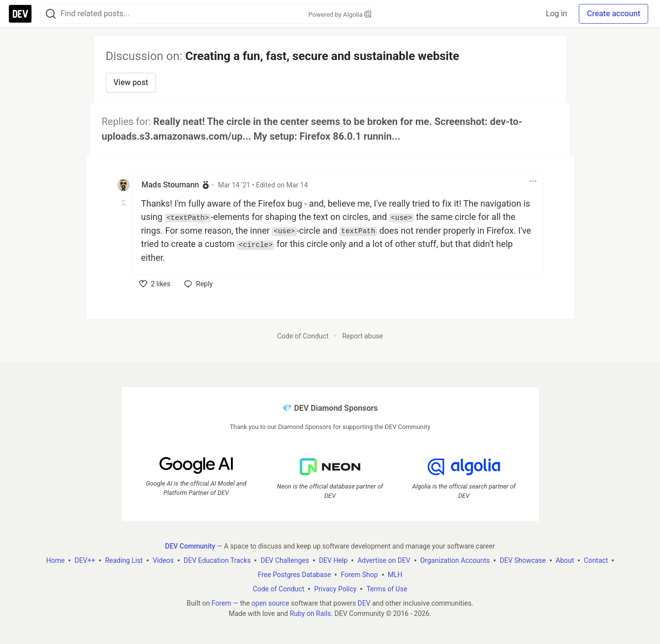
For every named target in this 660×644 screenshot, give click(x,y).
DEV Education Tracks (217, 560)
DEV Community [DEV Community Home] (190, 546)
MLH (395, 574)
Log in (556, 14)
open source (270, 603)
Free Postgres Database (295, 574)
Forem (221, 603)
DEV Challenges (284, 560)
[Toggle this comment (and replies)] (124, 203)
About (565, 560)
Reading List (124, 560)
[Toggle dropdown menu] (533, 181)
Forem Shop (359, 574)
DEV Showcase (523, 560)
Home (56, 560)
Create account (613, 14)
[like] (155, 284)
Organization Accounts (455, 560)
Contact (596, 560)
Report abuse (362, 336)
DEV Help (333, 560)
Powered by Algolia (340, 15)
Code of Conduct (303, 336)
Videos (163, 560)
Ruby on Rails (311, 613)
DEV (364, 603)
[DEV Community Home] (20, 14)
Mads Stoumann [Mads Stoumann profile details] (171, 185)
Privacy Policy (335, 588)
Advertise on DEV (384, 560)
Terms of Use (387, 588)
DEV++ (85, 560)
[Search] (51, 14)
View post (131, 82)
